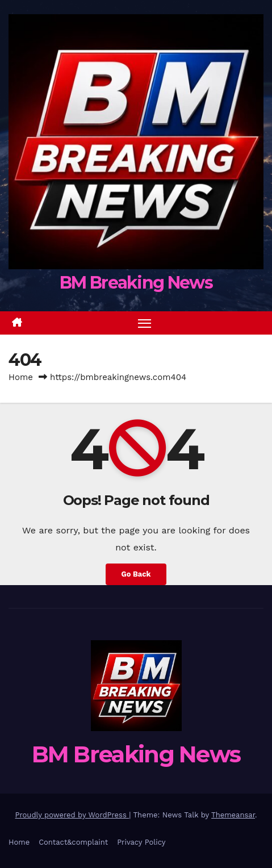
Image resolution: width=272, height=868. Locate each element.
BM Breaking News (136, 283)
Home (21, 377)
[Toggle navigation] (145, 323)
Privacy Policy (141, 842)
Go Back (136, 574)
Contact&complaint (73, 842)
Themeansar (233, 815)
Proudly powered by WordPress (72, 815)
